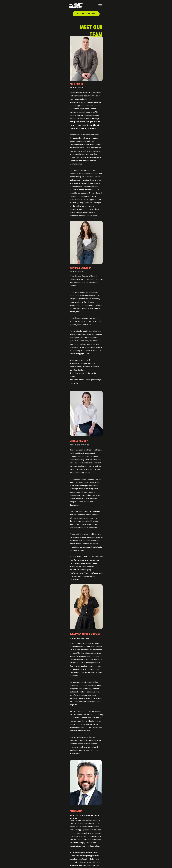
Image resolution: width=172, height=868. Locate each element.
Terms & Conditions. (145, 858)
